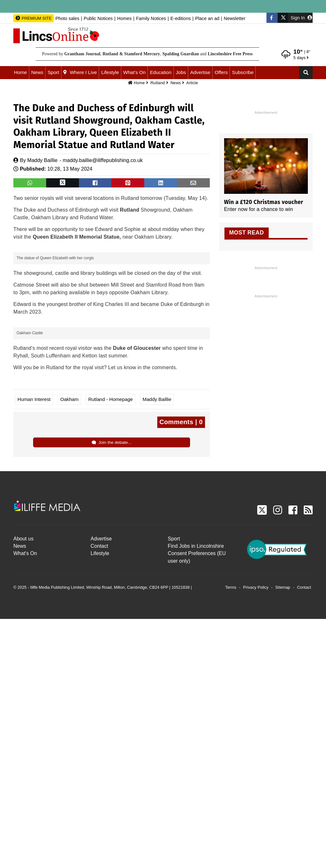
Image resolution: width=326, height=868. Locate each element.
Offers (221, 72)
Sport (53, 72)
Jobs (181, 72)
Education (161, 72)
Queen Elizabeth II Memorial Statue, (77, 237)
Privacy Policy (256, 836)
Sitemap (283, 836)
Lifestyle (110, 72)
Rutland (158, 83)
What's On (134, 72)
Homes (124, 18)
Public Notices (98, 18)
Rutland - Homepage (110, 648)
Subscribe (243, 72)
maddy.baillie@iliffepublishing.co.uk (103, 160)
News (37, 72)
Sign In (301, 18)
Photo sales (67, 18)
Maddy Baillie (43, 160)
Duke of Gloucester (137, 597)
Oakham (69, 648)
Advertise (200, 72)
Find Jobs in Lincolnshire (196, 795)
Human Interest (34, 648)
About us (23, 788)
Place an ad (207, 18)
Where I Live (83, 72)
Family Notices (151, 18)
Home (21, 72)
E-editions (181, 18)
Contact (99, 795)
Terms (231, 836)
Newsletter (235, 18)
